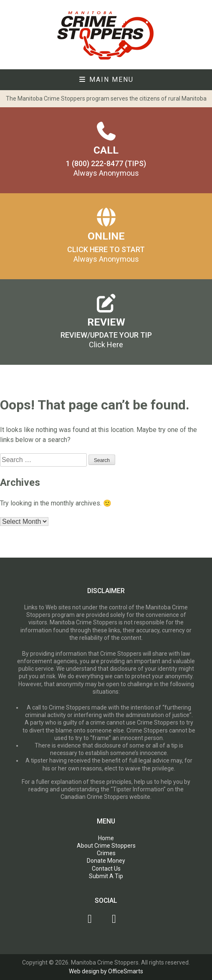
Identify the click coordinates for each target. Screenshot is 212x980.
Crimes (106, 853)
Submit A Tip (106, 876)
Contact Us (106, 869)
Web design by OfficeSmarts (106, 971)
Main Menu (106, 80)
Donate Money (106, 861)
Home (106, 838)
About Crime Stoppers (106, 846)
